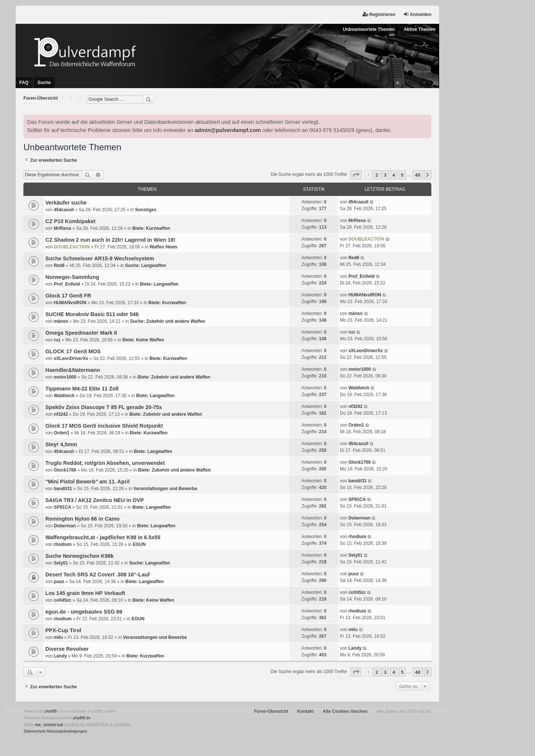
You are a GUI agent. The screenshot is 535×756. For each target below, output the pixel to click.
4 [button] (394, 175)
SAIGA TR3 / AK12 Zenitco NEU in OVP (95, 500)
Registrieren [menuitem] (379, 14)
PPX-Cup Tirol (63, 630)
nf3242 (61, 414)
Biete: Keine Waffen (143, 340)
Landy (60, 656)
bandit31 (63, 489)
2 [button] (377, 175)
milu (59, 637)
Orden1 (62, 433)
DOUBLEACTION (72, 247)
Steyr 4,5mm (61, 444)
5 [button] (402, 175)
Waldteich (64, 396)
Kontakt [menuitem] (306, 711)
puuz (59, 582)
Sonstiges (146, 210)
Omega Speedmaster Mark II (81, 333)
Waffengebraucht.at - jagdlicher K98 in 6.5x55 (103, 537)
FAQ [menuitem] (24, 83)
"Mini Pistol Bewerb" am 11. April (87, 482)
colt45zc (63, 600)
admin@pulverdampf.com (228, 130)
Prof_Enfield (67, 284)
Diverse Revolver (67, 649)
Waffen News (163, 247)
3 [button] (385, 175)
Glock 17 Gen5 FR (68, 296)
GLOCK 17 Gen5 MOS (73, 351)
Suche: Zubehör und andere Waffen (168, 321)
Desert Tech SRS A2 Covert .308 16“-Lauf (98, 575)
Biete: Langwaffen (159, 284)
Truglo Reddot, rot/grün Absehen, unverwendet (105, 463)
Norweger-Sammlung (72, 277)
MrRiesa (63, 228)
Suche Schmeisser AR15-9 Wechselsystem (100, 258)
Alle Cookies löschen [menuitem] (345, 711)
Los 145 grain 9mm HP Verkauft (85, 593)
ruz (57, 340)
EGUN (139, 544)
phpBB (51, 711)
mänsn (61, 321)
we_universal (49, 725)
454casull (64, 210)
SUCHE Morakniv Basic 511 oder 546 (92, 314)
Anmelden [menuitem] (417, 14)
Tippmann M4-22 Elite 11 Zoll (82, 389)
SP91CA (63, 507)
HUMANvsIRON (70, 303)
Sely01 (61, 563)
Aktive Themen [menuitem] (420, 29)
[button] (356, 175)
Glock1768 (65, 470)
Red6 (59, 266)
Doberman (65, 526)
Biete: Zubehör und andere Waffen (174, 377)
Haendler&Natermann (73, 370)
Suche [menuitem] (44, 83)
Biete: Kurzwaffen (151, 228)
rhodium (63, 544)
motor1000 (65, 377)
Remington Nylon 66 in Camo (82, 519)
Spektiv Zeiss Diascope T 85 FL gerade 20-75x (104, 407)
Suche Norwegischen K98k (80, 556)
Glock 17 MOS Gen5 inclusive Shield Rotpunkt (104, 426)
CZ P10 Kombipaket (70, 221)
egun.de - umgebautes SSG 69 (84, 612)
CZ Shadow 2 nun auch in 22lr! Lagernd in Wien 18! (110, 240)
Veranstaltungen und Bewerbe (165, 489)
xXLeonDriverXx (71, 358)
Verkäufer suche (66, 203)
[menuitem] (35, 731)
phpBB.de (82, 718)
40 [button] (418, 175)
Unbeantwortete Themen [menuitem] (369, 29)
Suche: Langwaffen (146, 266)
